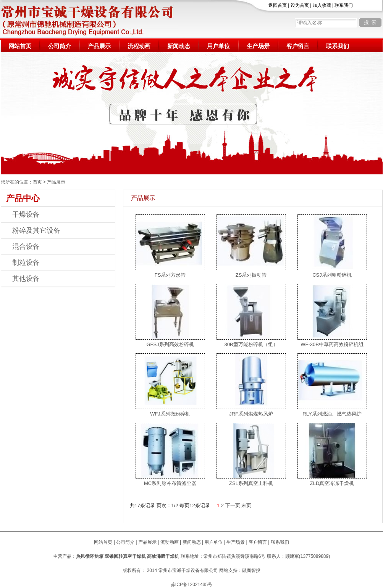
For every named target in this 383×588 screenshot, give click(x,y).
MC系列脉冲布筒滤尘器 (170, 483)
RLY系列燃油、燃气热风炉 (332, 414)
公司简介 (60, 46)
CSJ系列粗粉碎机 (332, 275)
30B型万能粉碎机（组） (251, 344)
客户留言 (298, 46)
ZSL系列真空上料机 (251, 483)
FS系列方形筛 (170, 275)
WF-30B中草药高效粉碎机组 (332, 344)
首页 (37, 182)
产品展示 (99, 46)
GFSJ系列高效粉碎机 (170, 344)
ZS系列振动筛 (251, 275)
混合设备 (26, 246)
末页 (246, 505)
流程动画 (139, 46)
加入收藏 (322, 5)
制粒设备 (26, 263)
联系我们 (344, 5)
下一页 (233, 505)
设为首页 (300, 5)
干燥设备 (26, 214)
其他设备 (26, 279)
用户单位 (218, 46)
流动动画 (170, 542)
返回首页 (278, 5)
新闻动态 (179, 46)
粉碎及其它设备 (36, 230)
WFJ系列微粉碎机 (170, 414)
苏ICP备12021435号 (191, 585)
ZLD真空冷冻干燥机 (332, 483)
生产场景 (258, 46)
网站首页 (20, 46)
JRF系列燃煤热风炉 (251, 414)
